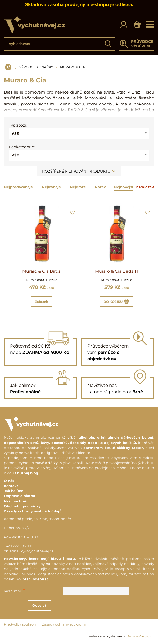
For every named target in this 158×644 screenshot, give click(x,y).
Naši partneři (16, 501)
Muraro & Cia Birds (41, 271)
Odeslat (76, 606)
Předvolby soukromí (21, 624)
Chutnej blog (26, 473)
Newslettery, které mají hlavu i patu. (40, 559)
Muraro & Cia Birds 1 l (117, 271)
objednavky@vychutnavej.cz (29, 551)
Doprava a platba (20, 496)
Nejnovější (124, 187)
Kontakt (11, 486)
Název (100, 187)
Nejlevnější (52, 187)
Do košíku (117, 302)
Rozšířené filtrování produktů (79, 171)
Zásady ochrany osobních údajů (33, 511)
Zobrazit (42, 302)
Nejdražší (78, 187)
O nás (9, 481)
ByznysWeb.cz (139, 636)
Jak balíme (14, 491)
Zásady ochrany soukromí (64, 624)
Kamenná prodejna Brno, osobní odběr (38, 519)
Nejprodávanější (19, 187)
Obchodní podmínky (22, 506)
